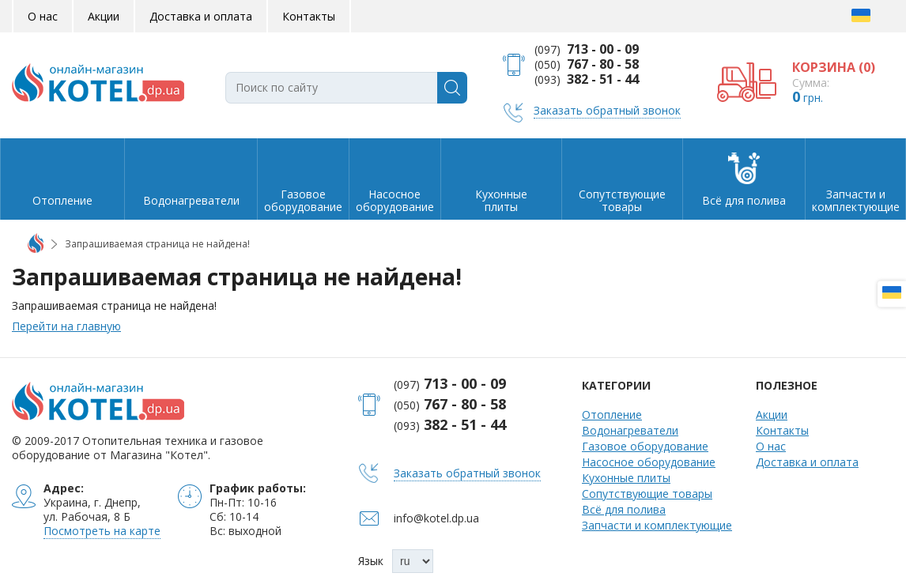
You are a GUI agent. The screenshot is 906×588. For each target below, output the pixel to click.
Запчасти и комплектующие (657, 525)
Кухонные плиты (626, 478)
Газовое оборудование (645, 446)
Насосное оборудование (649, 462)
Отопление (612, 415)
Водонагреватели (630, 430)
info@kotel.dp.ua (436, 518)
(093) (587, 79)
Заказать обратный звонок (607, 110)
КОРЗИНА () (834, 67)
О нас (43, 16)
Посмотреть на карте (102, 531)
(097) (587, 49)
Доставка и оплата (201, 16)
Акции (104, 16)
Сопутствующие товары (647, 494)
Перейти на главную (66, 326)
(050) (587, 64)
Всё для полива (624, 509)
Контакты (309, 16)
